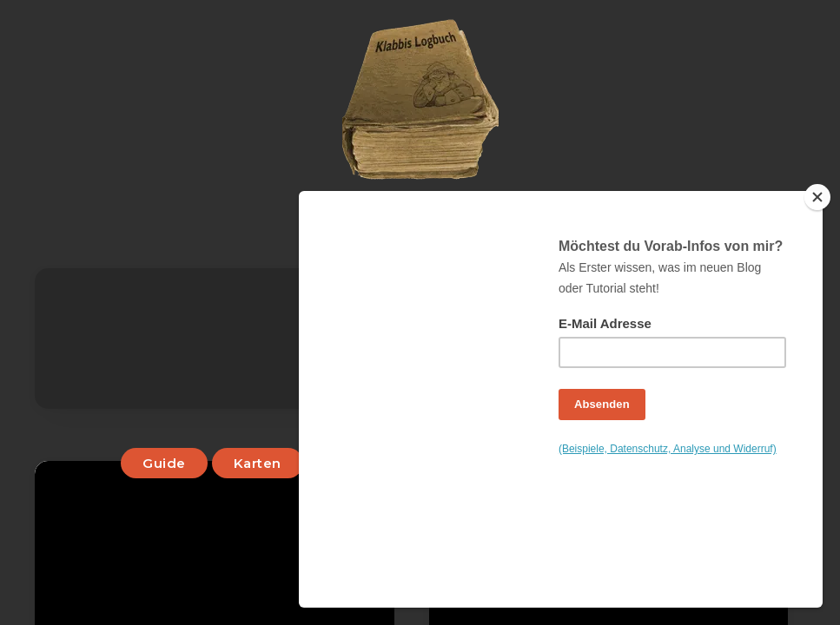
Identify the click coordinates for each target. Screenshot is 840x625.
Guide (165, 463)
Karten (258, 463)
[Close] (818, 325)
